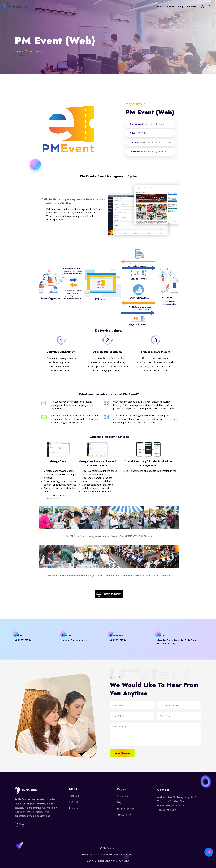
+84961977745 (23, 640)
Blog (180, 7)
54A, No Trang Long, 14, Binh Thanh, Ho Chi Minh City (178, 642)
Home (160, 7)
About (170, 7)
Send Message (123, 753)
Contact (192, 7)
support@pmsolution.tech (76, 640)
